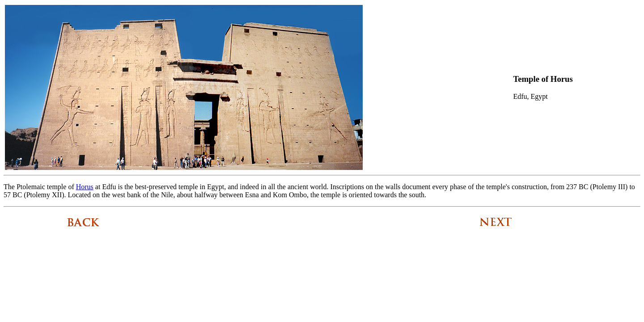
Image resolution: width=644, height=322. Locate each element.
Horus (85, 187)
